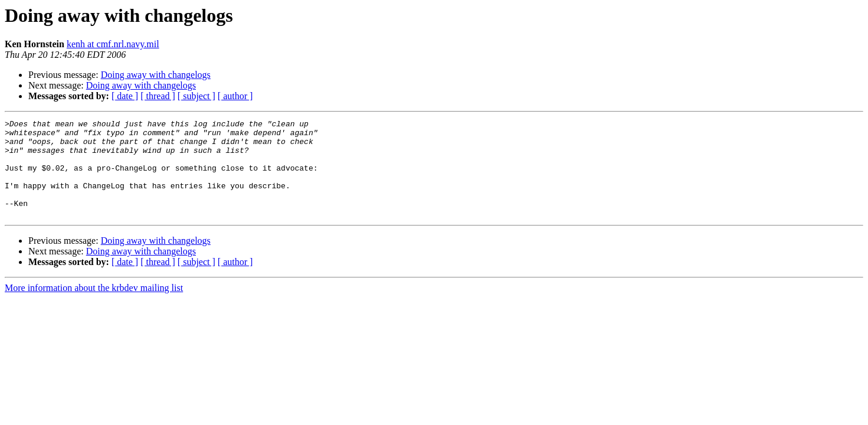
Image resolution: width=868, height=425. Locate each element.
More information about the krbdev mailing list (94, 307)
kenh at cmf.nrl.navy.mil (113, 44)
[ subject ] (196, 96)
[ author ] (235, 96)
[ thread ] (158, 96)
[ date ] (125, 96)
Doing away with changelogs (156, 75)
